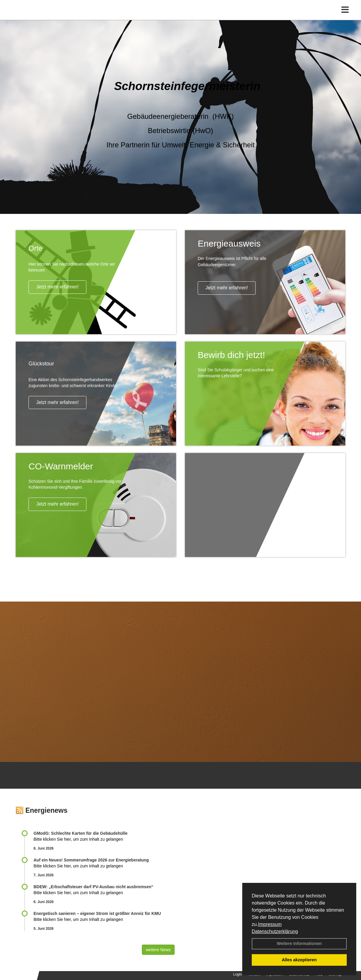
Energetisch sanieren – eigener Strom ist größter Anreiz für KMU (97, 913)
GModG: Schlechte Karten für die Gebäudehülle (81, 833)
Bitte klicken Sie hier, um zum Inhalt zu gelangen (78, 839)
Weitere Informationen (299, 943)
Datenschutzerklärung (275, 931)
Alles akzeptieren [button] (299, 960)
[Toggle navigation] (345, 17)
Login (238, 974)
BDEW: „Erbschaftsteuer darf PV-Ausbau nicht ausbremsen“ (94, 887)
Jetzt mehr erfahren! (57, 287)
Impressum (270, 924)
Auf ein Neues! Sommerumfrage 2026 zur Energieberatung (91, 860)
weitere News (158, 950)
